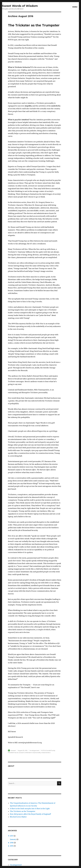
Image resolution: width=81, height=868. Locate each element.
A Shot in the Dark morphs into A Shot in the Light (30, 809)
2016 (12, 843)
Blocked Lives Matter (18, 817)
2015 (12, 846)
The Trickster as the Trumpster (34, 25)
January (13, 839)
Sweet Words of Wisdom (20, 6)
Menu (75, 7)
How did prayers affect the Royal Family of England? (30, 814)
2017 (12, 836)
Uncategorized (34, 750)
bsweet (13, 750)
